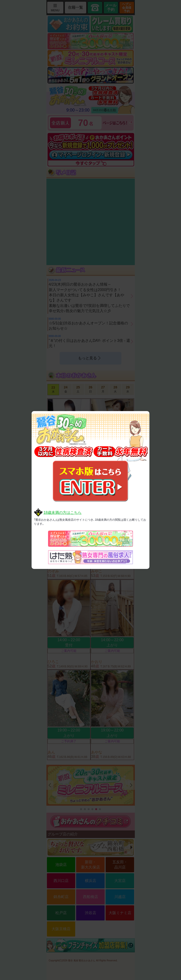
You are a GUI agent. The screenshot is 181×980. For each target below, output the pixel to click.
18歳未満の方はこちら (62, 513)
